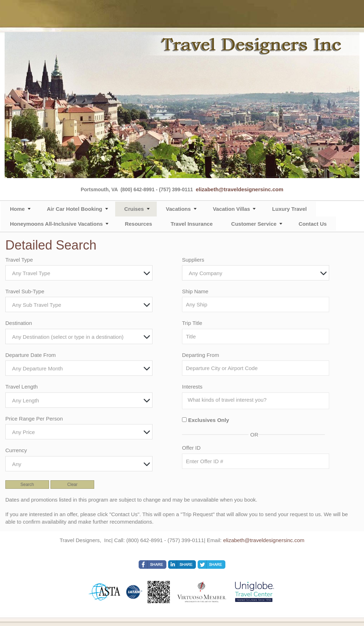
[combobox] (79, 273)
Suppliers (193, 260)
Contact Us (313, 224)
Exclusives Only (208, 420)
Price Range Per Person (34, 419)
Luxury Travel (289, 209)
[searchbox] (257, 400)
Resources (138, 224)
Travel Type (19, 260)
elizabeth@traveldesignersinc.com (240, 189)
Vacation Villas (232, 209)
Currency (16, 450)
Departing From (200, 355)
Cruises (134, 209)
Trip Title (192, 323)
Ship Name (195, 291)
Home (17, 209)
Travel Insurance (192, 224)
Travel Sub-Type (25, 291)
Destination (19, 323)
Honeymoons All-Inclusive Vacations (56, 224)
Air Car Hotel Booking (75, 209)
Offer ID (191, 448)
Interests (192, 387)
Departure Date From (31, 355)
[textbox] (81, 273)
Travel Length (22, 387)
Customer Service (254, 224)
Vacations (178, 209)
